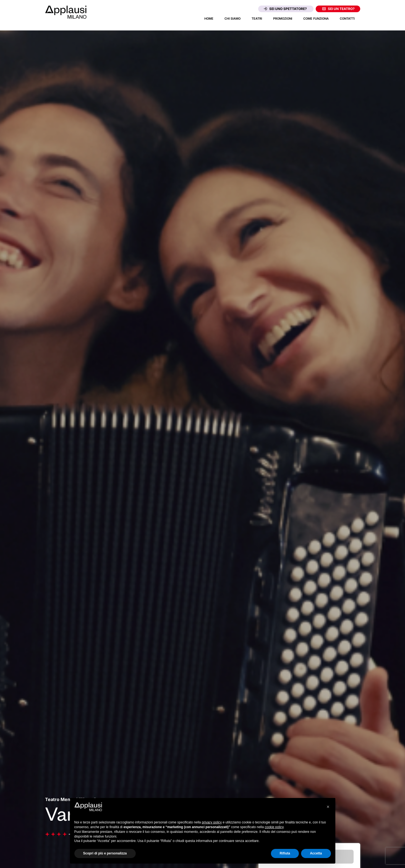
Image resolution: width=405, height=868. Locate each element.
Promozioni (283, 19)
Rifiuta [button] (285, 853)
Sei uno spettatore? (285, 9)
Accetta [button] (316, 853)
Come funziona (316, 19)
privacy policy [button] (212, 822)
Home (209, 19)
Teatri (257, 19)
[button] (328, 807)
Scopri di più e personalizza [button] (105, 853)
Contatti (347, 19)
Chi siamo (232, 19)
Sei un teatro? (339, 9)
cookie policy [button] (274, 827)
